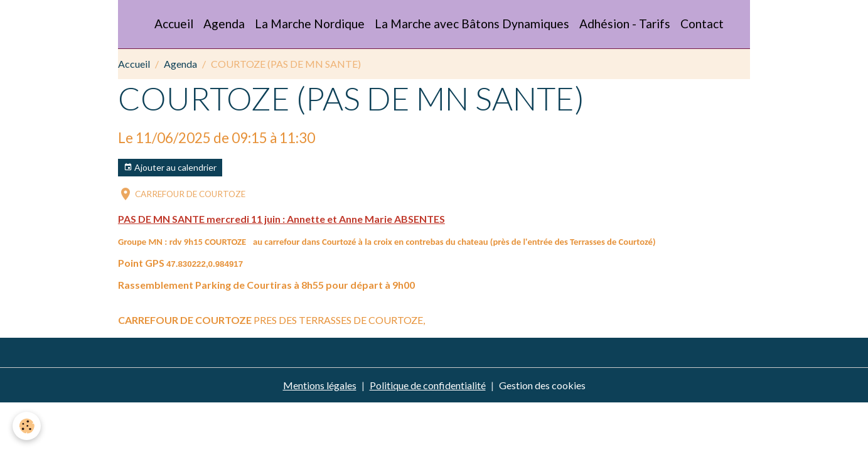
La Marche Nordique (310, 24)
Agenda (224, 24)
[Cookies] (27, 426)
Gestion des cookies (542, 385)
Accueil (174, 24)
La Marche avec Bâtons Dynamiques (472, 24)
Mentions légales (320, 385)
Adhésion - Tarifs (625, 24)
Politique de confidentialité (428, 385)
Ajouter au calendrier (170, 168)
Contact (702, 24)
